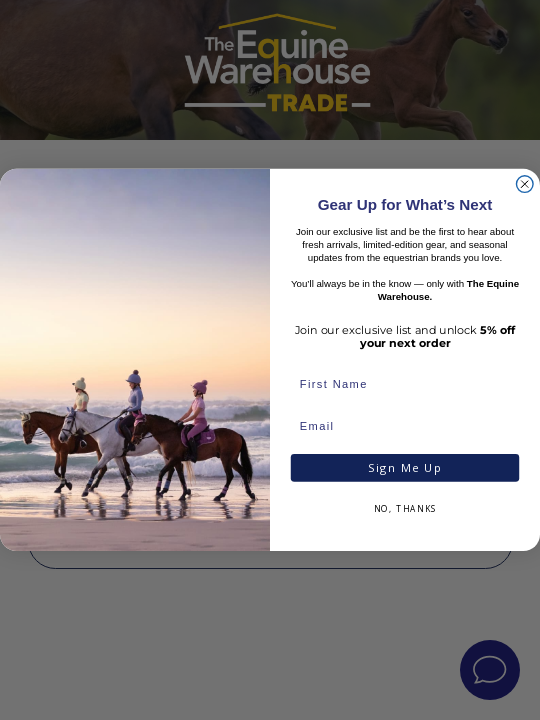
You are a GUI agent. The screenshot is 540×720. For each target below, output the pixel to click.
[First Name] (405, 386)
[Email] (405, 427)
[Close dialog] (524, 184)
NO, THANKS (405, 510)
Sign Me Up (405, 468)
